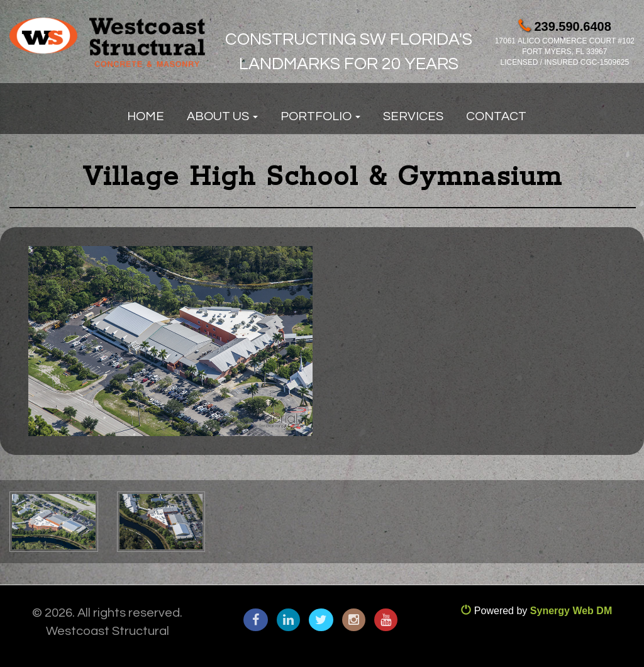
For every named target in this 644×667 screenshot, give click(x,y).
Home (146, 116)
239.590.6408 (565, 26)
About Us (222, 116)
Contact (496, 116)
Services (413, 116)
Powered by (536, 611)
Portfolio (320, 116)
